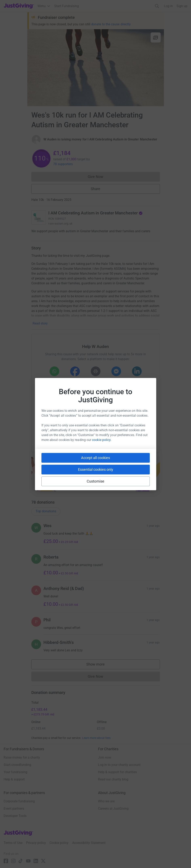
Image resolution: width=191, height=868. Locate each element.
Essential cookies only (96, 469)
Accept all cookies (95, 458)
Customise (95, 481)
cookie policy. (102, 440)
